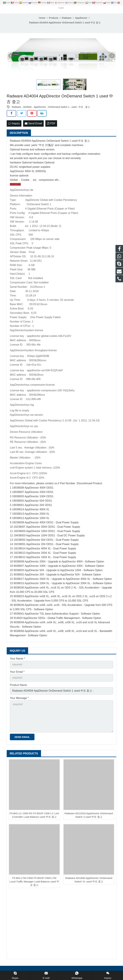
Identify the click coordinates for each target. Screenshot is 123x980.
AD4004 (27, 108)
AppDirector (40, 108)
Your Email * (17, 673)
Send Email (33, 124)
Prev (11, 56)
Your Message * (19, 699)
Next (112, 56)
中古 (81, 108)
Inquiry (14, 124)
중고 (88, 108)
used (74, 108)
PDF (51, 124)
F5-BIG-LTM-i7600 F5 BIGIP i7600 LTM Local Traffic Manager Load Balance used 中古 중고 (34, 883)
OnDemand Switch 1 (59, 108)
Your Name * (17, 660)
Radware (16, 108)
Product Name (18, 686)
